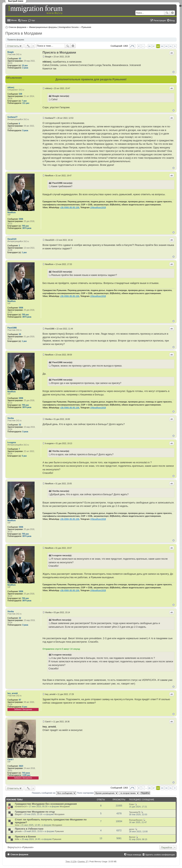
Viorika (11, 418)
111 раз (26, 103)
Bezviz (132, 837)
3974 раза (27, 228)
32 (20, 425)
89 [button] (162, 46)
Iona (17, 825)
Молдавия (65, 806)
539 (21, 94)
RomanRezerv (136, 820)
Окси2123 (12, 239)
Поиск (167, 13)
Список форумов (17, 27)
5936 (21, 219)
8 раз (25, 707)
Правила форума (16, 40)
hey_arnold (13, 693)
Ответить (13, 46)
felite (17, 839)
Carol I (10, 759)
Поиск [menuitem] (24, 20)
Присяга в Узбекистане (29, 829)
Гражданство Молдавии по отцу (35, 812)
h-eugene (12, 443)
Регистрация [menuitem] (160, 20)
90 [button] (166, 46)
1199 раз (26, 775)
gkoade (18, 831)
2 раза (25, 68)
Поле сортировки (97, 793)
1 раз (24, 252)
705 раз (25, 226)
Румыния (86, 27)
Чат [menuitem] (33, 20)
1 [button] (143, 46)
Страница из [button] (132, 46)
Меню (14, 20)
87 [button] (154, 46)
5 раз (24, 456)
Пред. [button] (139, 46)
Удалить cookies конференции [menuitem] (160, 855)
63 (20, 59)
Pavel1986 (12, 328)
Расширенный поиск (172, 13)
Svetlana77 (12, 117)
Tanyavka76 (135, 812)
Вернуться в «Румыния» (21, 847)
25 (20, 334)
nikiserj (11, 87)
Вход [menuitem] (172, 20)
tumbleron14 (21, 806)
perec (132, 829)
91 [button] (171, 46)
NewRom (12, 213)
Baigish (18, 814)
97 (20, 700)
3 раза (25, 130)
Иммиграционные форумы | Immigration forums (54, 27)
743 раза (26, 773)
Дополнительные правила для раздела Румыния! (91, 79)
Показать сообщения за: (54, 793)
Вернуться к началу (174, 72)
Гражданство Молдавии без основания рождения (46, 804)
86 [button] (150, 46)
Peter (132, 804)
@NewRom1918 (98, 207)
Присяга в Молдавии (24, 33)
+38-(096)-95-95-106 (70, 207)
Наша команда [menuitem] (134, 855)
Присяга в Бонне (25, 837)
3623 (21, 766)
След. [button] (175, 46)
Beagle (11, 52)
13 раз (25, 65)
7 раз (24, 101)
